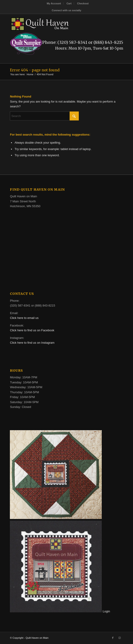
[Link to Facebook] (113, 638)
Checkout (83, 3)
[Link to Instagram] (120, 638)
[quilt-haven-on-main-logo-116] (55, 23)
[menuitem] (54, 3)
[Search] (44, 116)
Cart (69, 3)
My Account (54, 3)
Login (106, 611)
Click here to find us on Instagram (32, 343)
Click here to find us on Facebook (32, 330)
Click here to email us (24, 318)
